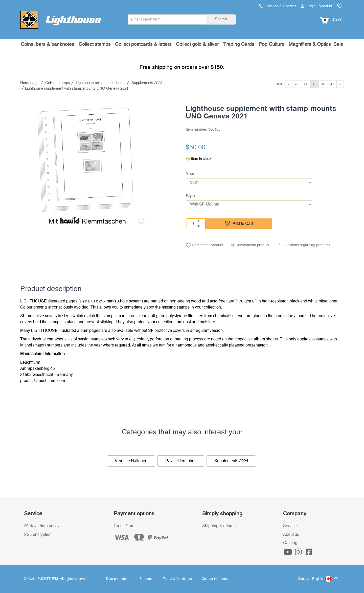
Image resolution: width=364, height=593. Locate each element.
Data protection (117, 579)
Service (290, 526)
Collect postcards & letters (143, 44)
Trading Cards (239, 44)
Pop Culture (271, 44)
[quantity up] (198, 221)
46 (323, 84)
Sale (338, 44)
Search (221, 19)
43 (297, 84)
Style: (191, 196)
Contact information (216, 579)
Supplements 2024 (231, 461)
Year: (191, 174)
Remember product (204, 246)
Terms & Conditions (177, 579)
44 (306, 84)
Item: (280, 84)
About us (291, 535)
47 (332, 84)
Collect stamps (95, 44)
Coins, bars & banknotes (48, 44)
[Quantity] (193, 223)
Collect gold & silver (197, 44)
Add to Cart (239, 223)
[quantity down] (198, 226)
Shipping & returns (219, 526)
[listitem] (85, 163)
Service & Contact (277, 6)
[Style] (249, 204)
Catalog (290, 543)
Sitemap (146, 579)
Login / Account (316, 6)
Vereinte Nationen (131, 461)
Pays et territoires (181, 461)
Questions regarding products (306, 245)
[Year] (249, 182)
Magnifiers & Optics (310, 44)
